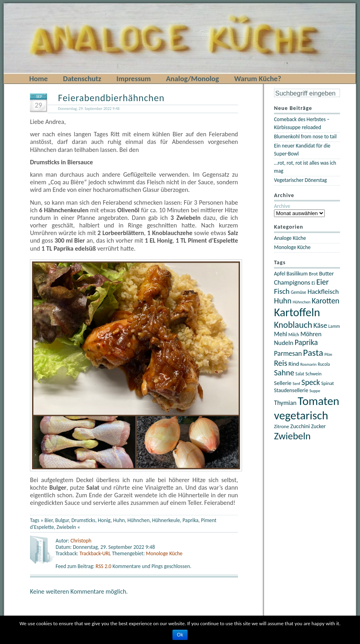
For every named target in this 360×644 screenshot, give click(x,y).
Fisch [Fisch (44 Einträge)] (282, 291)
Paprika (190, 520)
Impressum (134, 79)
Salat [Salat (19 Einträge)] (300, 374)
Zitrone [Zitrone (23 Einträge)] (282, 426)
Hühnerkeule (166, 520)
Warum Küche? (257, 79)
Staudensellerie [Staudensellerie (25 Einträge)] (291, 390)
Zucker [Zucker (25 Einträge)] (319, 426)
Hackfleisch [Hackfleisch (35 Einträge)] (323, 292)
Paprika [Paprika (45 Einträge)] (306, 342)
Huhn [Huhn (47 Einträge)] (283, 301)
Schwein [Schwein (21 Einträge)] (314, 374)
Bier (48, 520)
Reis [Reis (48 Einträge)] (281, 363)
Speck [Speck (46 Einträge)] (311, 382)
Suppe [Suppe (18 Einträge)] (315, 391)
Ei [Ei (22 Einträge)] (313, 283)
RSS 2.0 (104, 566)
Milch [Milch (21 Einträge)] (294, 335)
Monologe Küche (164, 553)
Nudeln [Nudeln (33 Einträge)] (284, 343)
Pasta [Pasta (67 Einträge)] (313, 353)
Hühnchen (138, 520)
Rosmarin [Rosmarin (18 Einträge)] (309, 364)
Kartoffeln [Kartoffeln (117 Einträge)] (297, 312)
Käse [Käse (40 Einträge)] (320, 325)
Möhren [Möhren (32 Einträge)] (311, 334)
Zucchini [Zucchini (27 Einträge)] (300, 426)
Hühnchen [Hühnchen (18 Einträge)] (302, 302)
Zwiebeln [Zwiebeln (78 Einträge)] (292, 436)
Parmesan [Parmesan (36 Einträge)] (288, 353)
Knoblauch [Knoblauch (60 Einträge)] (293, 325)
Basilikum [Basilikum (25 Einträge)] (297, 274)
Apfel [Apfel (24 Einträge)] (280, 274)
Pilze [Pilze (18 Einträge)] (328, 354)
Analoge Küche (290, 238)
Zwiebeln (66, 527)
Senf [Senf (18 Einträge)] (297, 384)
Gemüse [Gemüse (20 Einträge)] (299, 292)
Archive (282, 206)
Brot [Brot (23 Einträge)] (313, 274)
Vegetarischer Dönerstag (300, 180)
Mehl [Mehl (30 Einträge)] (281, 334)
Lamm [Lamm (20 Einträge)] (334, 326)
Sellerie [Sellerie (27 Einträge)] (283, 383)
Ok (180, 635)
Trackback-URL (95, 553)
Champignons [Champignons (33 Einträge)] (292, 282)
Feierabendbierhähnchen (111, 98)
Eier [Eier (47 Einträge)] (323, 282)
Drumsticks (83, 520)
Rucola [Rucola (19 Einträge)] (324, 364)
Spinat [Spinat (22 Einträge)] (328, 383)
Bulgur (62, 520)
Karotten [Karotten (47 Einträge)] (325, 301)
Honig (104, 520)
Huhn (119, 520)
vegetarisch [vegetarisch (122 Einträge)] (301, 415)
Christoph (81, 541)
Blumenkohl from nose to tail (305, 137)
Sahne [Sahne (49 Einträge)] (284, 373)
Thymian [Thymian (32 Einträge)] (285, 403)
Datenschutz (82, 79)
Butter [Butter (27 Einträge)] (327, 273)
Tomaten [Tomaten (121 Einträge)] (318, 401)
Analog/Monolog (192, 79)
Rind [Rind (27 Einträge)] (294, 364)
